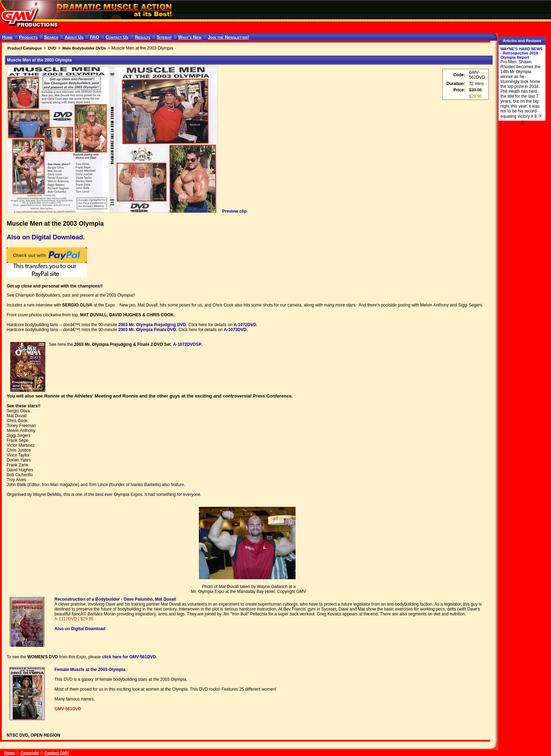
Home (7, 37)
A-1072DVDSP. (187, 344)
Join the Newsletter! (228, 37)
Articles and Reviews (522, 41)
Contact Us (117, 37)
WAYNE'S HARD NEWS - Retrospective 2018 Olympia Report (521, 53)
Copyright (30, 753)
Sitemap (164, 37)
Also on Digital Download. (46, 237)
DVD (52, 48)
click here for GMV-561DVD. (129, 657)
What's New (190, 37)
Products (28, 37)
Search (51, 37)
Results (143, 37)
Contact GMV (57, 753)
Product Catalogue (25, 48)
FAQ (95, 37)
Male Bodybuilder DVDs (84, 48)
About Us (74, 37)
